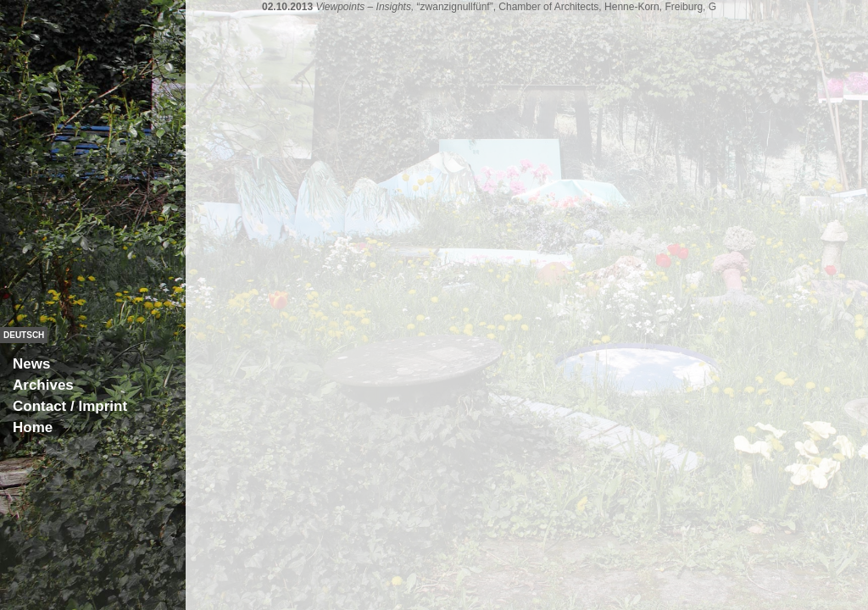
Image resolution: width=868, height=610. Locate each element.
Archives (43, 385)
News (31, 364)
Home (33, 427)
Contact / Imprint (70, 406)
